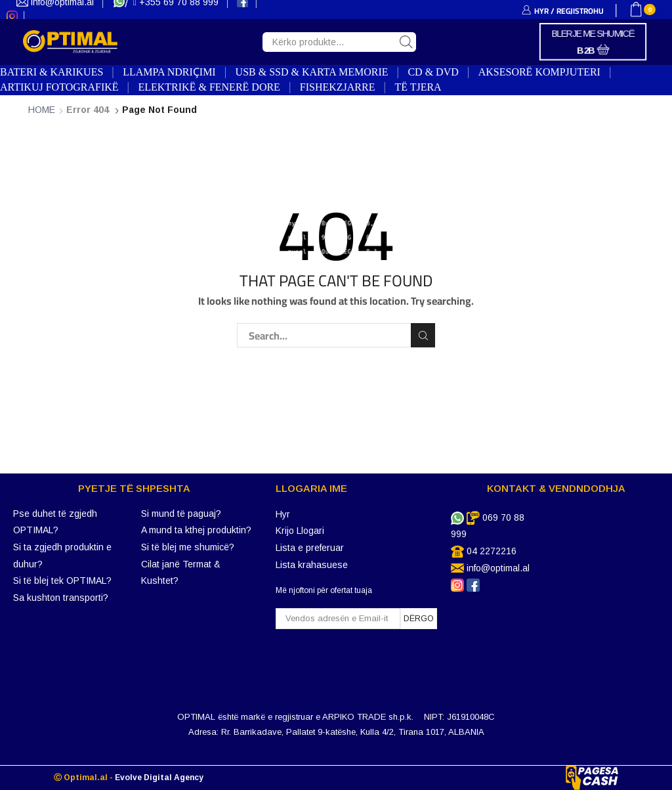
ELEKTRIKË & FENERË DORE (209, 87)
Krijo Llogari (300, 531)
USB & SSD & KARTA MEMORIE (312, 72)
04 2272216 (492, 551)
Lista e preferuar (310, 548)
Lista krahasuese (312, 565)
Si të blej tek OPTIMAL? (62, 581)
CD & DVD (433, 72)
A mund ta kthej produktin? (196, 530)
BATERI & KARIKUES (52, 72)
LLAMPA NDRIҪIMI (169, 72)
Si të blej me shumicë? (188, 547)
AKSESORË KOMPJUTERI (539, 72)
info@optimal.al (498, 568)
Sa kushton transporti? (61, 598)
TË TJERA (418, 87)
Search (423, 336)
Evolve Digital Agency (159, 778)
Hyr (283, 514)
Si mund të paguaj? (181, 514)
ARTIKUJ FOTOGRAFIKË (59, 87)
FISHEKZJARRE (338, 87)
